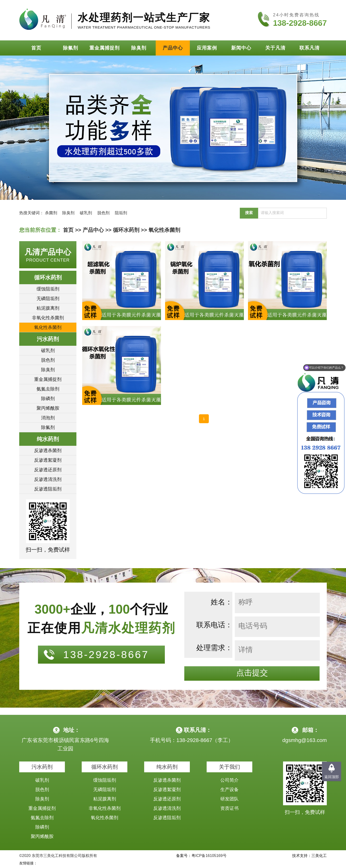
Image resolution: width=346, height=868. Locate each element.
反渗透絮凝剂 (48, 460)
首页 (36, 48)
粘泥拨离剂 (48, 308)
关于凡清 (275, 48)
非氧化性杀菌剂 (48, 318)
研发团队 (229, 799)
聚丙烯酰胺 (48, 408)
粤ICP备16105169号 (209, 856)
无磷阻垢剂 (48, 299)
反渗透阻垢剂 (48, 489)
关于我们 (229, 767)
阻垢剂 (121, 213)
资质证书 (229, 808)
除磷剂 (48, 399)
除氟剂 (71, 48)
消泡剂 (48, 418)
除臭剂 (139, 48)
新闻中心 (241, 48)
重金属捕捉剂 (105, 48)
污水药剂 (48, 339)
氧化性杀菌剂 (164, 230)
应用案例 (207, 48)
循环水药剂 (126, 230)
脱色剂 (103, 213)
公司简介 (229, 780)
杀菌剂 (51, 213)
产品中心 (173, 48)
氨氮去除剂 (48, 389)
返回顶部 (332, 777)
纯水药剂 (48, 439)
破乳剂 (86, 213)
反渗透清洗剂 (48, 479)
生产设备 (229, 789)
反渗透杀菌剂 (48, 450)
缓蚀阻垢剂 (48, 289)
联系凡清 (309, 48)
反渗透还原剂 (48, 470)
